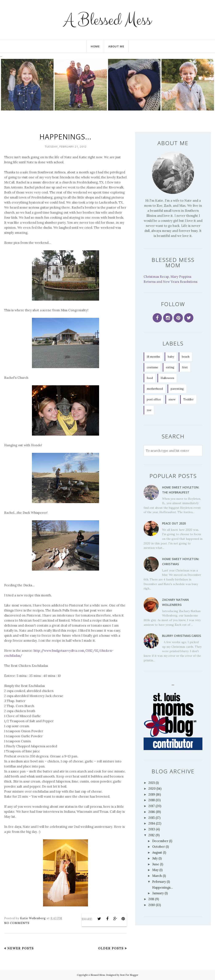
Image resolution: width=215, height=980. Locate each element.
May (155, 870)
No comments (17, 923)
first (185, 367)
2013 (152, 829)
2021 (152, 783)
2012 (152, 835)
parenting (177, 389)
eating (170, 367)
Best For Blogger (129, 975)
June (156, 864)
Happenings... (66, 137)
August (157, 852)
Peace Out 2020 (174, 523)
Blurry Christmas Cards (182, 636)
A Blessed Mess (107, 20)
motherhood (155, 389)
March (157, 876)
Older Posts (111, 948)
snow (172, 399)
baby (171, 357)
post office (154, 399)
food (150, 378)
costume (152, 367)
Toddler (188, 399)
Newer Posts (21, 948)
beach (186, 357)
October (159, 847)
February (159, 882)
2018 (152, 800)
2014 (152, 823)
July (155, 858)
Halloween (167, 378)
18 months (153, 357)
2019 (152, 794)
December (160, 841)
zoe (149, 410)
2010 (152, 905)
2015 (152, 818)
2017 (152, 806)
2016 (152, 812)
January (158, 893)
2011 (151, 899)
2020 (152, 789)
